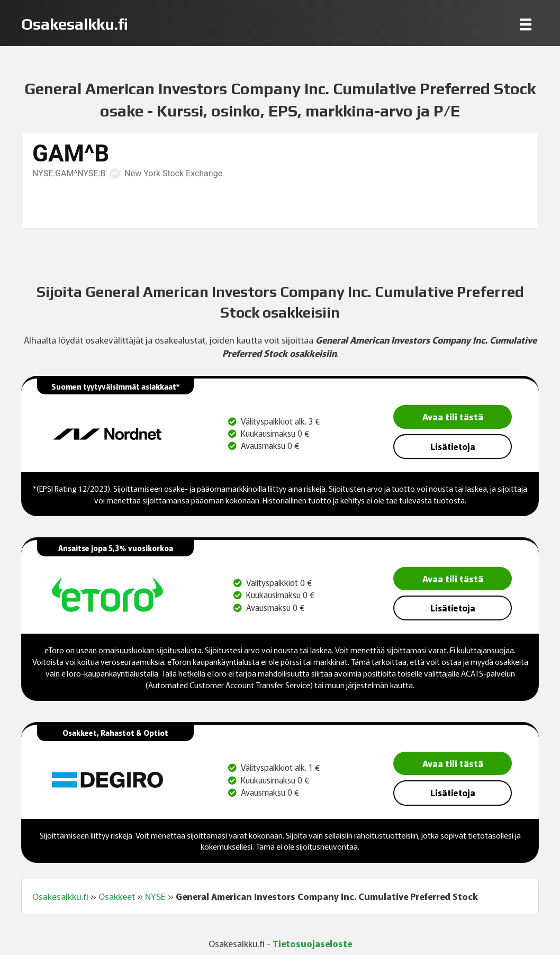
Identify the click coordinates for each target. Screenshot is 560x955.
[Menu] (526, 24)
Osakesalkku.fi (60, 896)
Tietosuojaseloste (312, 943)
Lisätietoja (453, 446)
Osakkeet (117, 896)
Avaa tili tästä (453, 416)
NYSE (155, 896)
